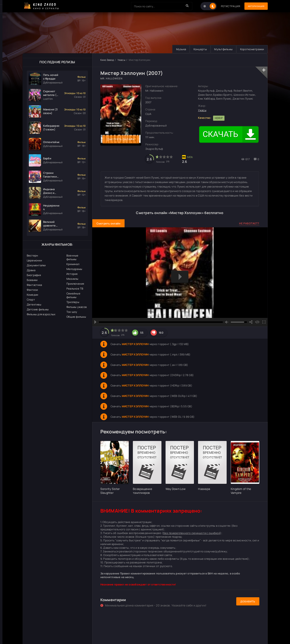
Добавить (248, 601)
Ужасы (121, 60)
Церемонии (34, 260)
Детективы (34, 304)
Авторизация (253, 6)
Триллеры (73, 302)
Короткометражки (251, 49)
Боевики (32, 280)
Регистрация (225, 6)
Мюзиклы (72, 279)
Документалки (36, 265)
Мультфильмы (222, 49)
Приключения (75, 284)
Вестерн (32, 255)
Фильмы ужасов (77, 307)
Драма (31, 270)
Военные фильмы (72, 257)
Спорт (31, 300)
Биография (34, 275)
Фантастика (34, 285)
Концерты (197, 49)
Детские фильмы (38, 309)
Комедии (32, 295)
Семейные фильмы (73, 295)
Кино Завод (107, 60)
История (72, 274)
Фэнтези (32, 290)
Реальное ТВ (75, 289)
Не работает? (249, 224)
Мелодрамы (74, 269)
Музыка (177, 49)
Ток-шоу (72, 312)
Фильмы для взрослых (41, 314)
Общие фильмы (76, 317)
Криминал (73, 264)
